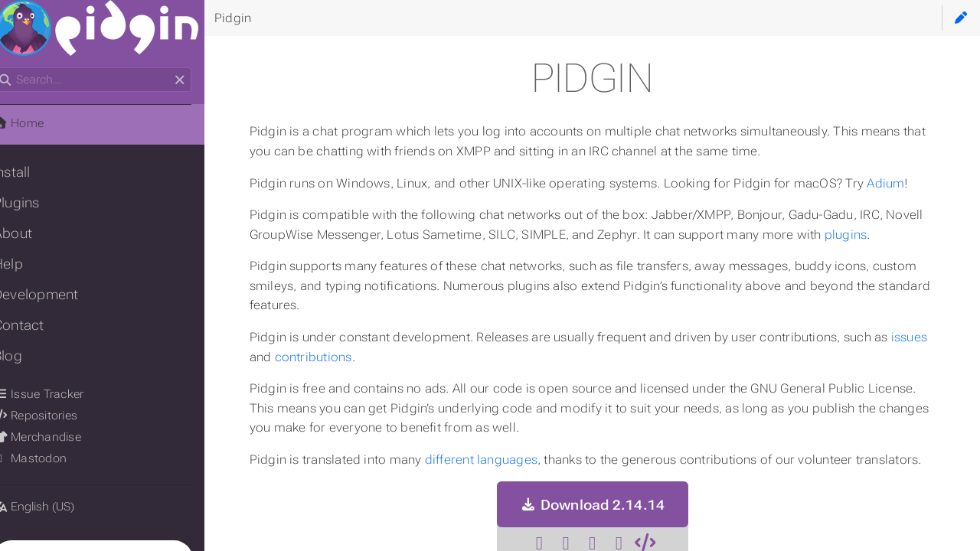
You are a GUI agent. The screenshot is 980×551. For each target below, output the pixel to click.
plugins (906, 235)
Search (13, 68)
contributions (373, 357)
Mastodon (49, 458)
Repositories (54, 416)
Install (31, 172)
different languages (501, 460)
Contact (38, 325)
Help (27, 264)
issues (287, 357)
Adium (906, 183)
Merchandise (56, 437)
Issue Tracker (57, 394)
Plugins (36, 203)
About (32, 233)
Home (38, 123)
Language (30, 497)
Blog (27, 356)
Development (55, 295)
